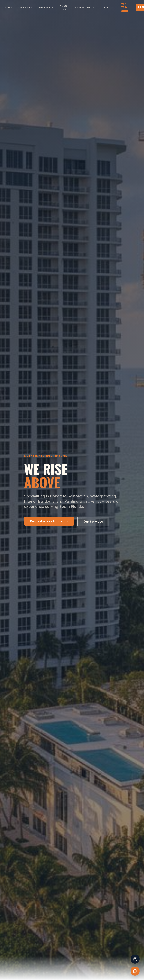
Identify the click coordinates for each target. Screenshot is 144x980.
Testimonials (84, 7)
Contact (106, 7)
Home (8, 7)
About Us (64, 7)
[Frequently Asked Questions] (135, 959)
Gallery (46, 7)
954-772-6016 (123, 7)
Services (25, 7)
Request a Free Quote (49, 521)
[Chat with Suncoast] (135, 971)
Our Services (93, 522)
